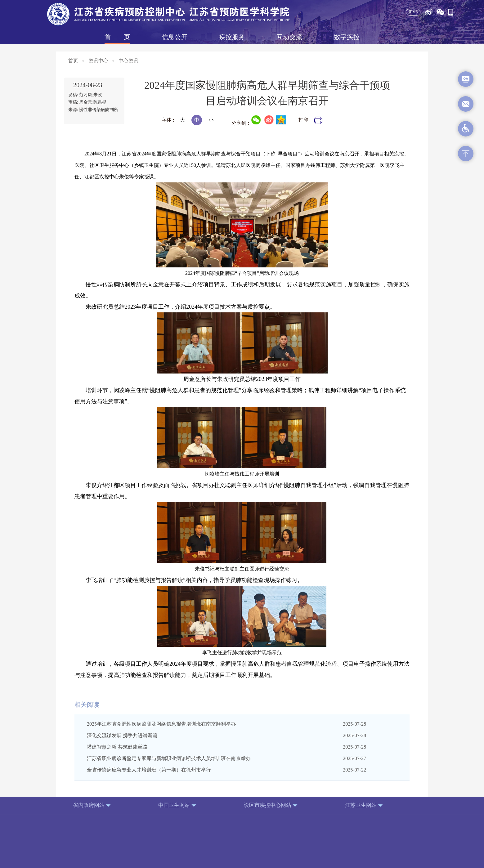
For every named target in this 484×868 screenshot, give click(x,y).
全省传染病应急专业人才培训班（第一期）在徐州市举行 (149, 770)
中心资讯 (128, 61)
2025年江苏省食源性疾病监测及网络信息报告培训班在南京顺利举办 (161, 724)
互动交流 (289, 37)
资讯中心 (98, 61)
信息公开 (175, 37)
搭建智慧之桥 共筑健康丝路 (117, 747)
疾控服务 (232, 37)
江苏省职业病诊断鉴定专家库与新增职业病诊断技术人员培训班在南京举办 (169, 758)
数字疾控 (347, 37)
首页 (117, 37)
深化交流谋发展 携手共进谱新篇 (122, 735)
